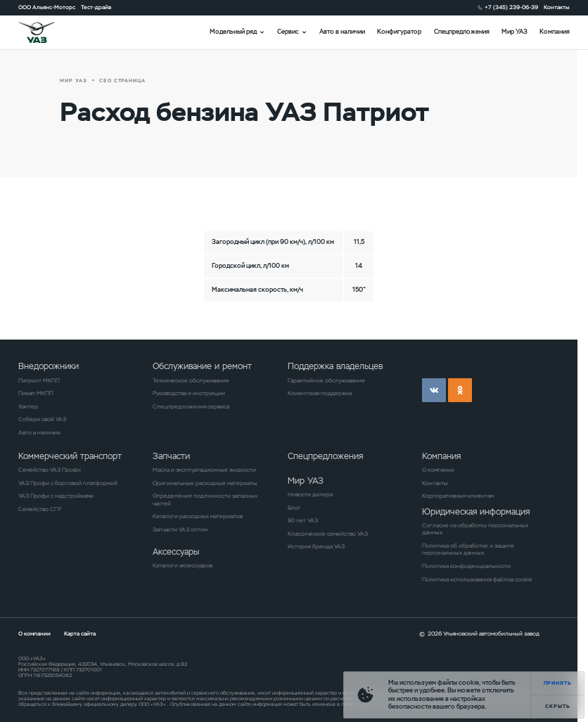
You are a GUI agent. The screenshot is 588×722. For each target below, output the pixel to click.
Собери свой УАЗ (42, 419)
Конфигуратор (399, 32)
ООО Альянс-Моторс (47, 7)
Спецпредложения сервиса (191, 406)
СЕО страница (123, 80)
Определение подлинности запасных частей (205, 499)
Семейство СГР (40, 509)
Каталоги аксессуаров (183, 565)
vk (434, 390)
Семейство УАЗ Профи (50, 470)
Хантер (28, 406)
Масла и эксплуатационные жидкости (204, 470)
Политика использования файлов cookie (477, 579)
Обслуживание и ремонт (202, 366)
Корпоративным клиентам (458, 496)
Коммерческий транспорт (70, 456)
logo (47, 32)
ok (460, 390)
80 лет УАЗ (303, 520)
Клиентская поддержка (320, 393)
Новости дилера (310, 494)
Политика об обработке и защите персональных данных (468, 549)
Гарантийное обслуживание (326, 380)
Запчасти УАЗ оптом (180, 529)
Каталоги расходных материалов (198, 516)
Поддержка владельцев (335, 366)
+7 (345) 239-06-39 (511, 7)
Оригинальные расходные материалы (205, 483)
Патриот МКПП (39, 380)
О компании (438, 470)
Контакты (557, 7)
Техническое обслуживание (191, 380)
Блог (294, 508)
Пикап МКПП (36, 393)
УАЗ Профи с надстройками (56, 496)
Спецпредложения (462, 32)
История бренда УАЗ (316, 546)
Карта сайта (80, 633)
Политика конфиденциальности (466, 566)
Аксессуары (176, 552)
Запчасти (171, 456)
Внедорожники (49, 366)
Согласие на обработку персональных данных (475, 529)
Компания (555, 32)
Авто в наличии (342, 32)
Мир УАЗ (514, 32)
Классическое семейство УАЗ (328, 534)
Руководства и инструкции (189, 393)
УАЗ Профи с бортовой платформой (68, 483)
